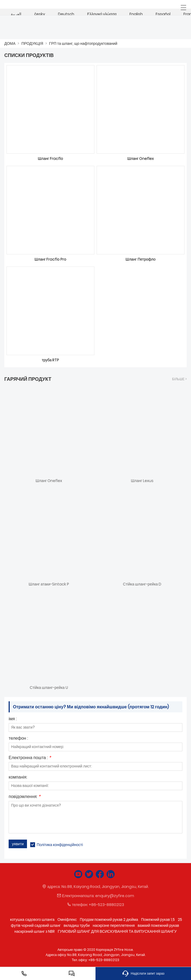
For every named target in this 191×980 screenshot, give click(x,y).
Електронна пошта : (30, 758)
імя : (13, 719)
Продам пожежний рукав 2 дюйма (109, 920)
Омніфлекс (67, 920)
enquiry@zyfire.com (115, 896)
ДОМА (10, 43)
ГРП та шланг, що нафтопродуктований (83, 43)
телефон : (18, 739)
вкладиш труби (77, 925)
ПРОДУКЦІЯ (32, 43)
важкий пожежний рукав (158, 925)
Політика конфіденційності (60, 845)
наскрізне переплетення (114, 925)
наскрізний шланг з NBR (35, 931)
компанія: (18, 778)
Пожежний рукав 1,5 (158, 920)
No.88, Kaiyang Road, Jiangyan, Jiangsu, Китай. (105, 887)
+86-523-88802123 (106, 905)
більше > (179, 379)
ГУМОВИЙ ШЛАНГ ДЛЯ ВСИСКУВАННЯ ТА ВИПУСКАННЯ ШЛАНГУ (117, 931)
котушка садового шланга (32, 920)
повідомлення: (25, 797)
